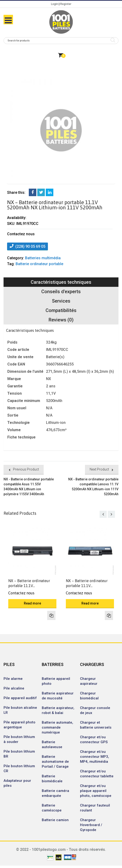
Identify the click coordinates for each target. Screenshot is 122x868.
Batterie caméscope (52, 808)
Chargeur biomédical (89, 696)
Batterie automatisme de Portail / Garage (55, 762)
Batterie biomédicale (52, 779)
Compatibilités (61, 310)
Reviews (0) (61, 320)
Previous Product (26, 469)
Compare (51, 615)
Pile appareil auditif (20, 698)
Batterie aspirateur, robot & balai (58, 710)
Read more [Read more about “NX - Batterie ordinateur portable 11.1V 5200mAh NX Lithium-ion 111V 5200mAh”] (32, 603)
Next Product (99, 469)
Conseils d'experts (61, 292)
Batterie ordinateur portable (39, 264)
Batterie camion (55, 820)
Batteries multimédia (43, 258)
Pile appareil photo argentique (19, 725)
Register (66, 4)
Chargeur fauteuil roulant (95, 808)
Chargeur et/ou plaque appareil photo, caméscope (96, 791)
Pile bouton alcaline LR (20, 710)
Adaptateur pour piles (17, 783)
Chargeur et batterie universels (96, 725)
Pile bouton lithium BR (19, 754)
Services (61, 301)
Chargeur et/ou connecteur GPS (94, 740)
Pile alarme (13, 679)
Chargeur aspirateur (89, 681)
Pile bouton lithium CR (19, 769)
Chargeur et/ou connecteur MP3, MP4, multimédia (95, 757)
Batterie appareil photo (56, 681)
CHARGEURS (92, 664)
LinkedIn (50, 192)
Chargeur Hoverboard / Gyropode (91, 825)
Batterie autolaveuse (52, 744)
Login (55, 4)
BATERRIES (53, 664)
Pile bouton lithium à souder (19, 739)
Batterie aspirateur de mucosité (58, 696)
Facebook (33, 192)
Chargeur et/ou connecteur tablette (97, 774)
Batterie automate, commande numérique (57, 727)
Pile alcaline (14, 688)
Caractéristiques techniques (61, 282)
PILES (9, 664)
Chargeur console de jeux (95, 710)
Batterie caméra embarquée (55, 793)
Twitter (41, 192)
